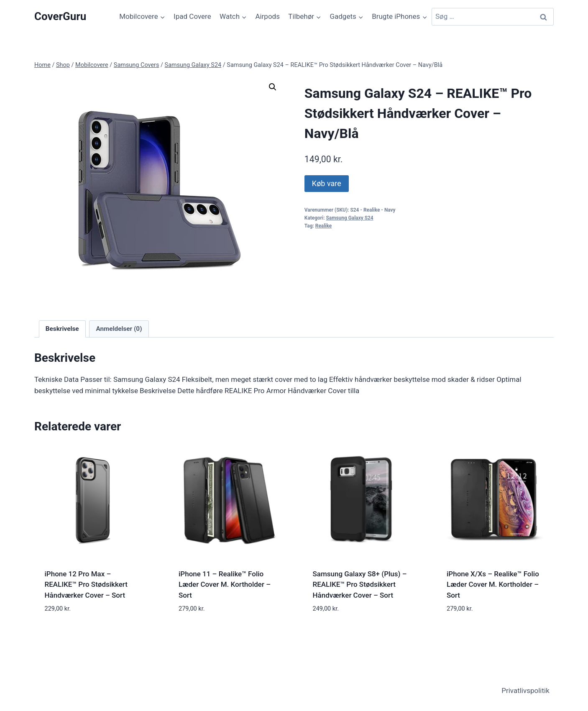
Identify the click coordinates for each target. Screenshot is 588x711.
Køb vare (327, 183)
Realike (323, 226)
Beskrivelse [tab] (62, 329)
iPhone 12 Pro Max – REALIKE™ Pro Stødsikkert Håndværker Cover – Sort (86, 584)
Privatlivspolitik (525, 691)
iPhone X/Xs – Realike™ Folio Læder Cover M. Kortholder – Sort (493, 584)
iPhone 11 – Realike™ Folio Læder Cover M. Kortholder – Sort (225, 584)
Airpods (267, 16)
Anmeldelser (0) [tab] (119, 329)
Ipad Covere (192, 16)
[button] (273, 87)
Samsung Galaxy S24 (350, 218)
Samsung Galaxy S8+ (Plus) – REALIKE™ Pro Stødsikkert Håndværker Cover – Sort (360, 584)
